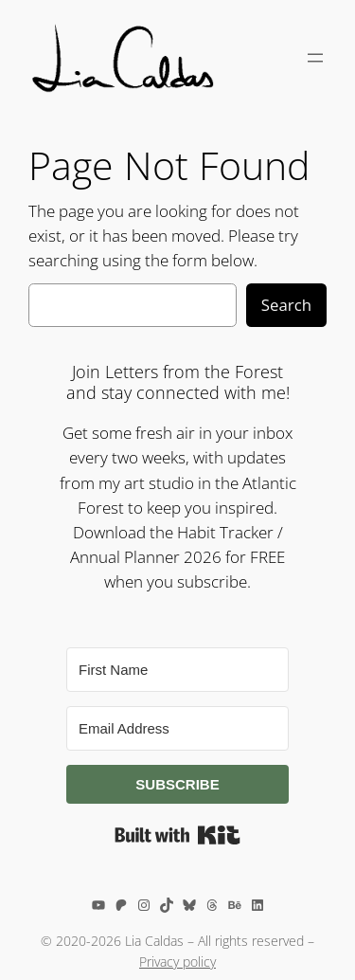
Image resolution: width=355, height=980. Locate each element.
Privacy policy (177, 962)
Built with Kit (177, 835)
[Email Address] (177, 728)
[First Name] (177, 670)
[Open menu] (315, 58)
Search (286, 305)
